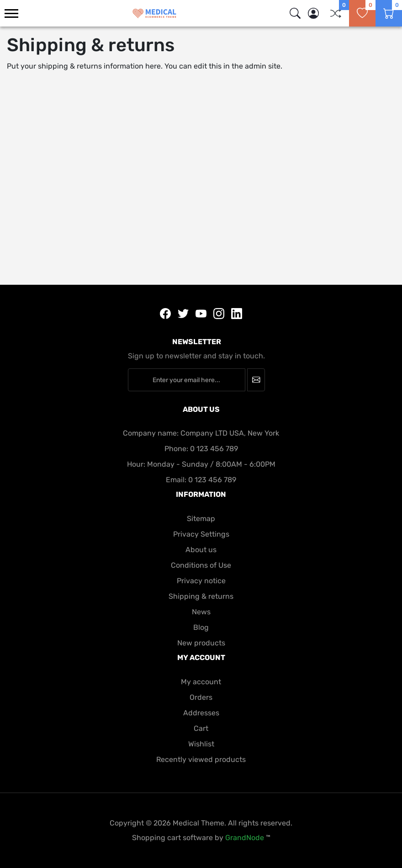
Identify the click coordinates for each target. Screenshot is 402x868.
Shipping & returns (201, 596)
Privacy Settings (201, 534)
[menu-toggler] (11, 13)
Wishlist (201, 744)
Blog (201, 627)
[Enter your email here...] (187, 380)
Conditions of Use (201, 565)
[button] (313, 13)
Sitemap (201, 519)
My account (201, 682)
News (201, 612)
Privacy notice (201, 581)
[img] (295, 13)
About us (201, 550)
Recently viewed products (201, 759)
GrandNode (245, 838)
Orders (201, 697)
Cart (201, 728)
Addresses (201, 713)
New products (201, 643)
